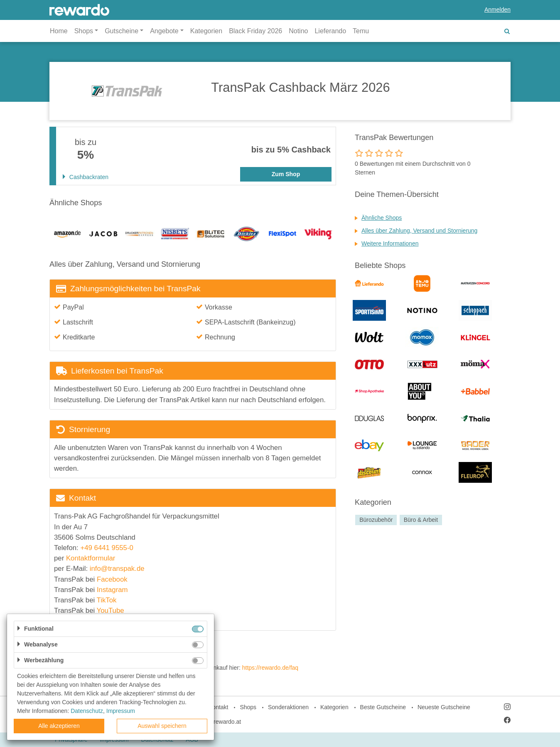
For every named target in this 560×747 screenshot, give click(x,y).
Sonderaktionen (288, 707)
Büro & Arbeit (421, 520)
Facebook (112, 579)
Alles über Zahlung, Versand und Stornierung (419, 231)
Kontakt (218, 707)
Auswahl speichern (162, 726)
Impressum (121, 711)
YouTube (111, 611)
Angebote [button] (164, 31)
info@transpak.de (117, 569)
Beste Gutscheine (383, 707)
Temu (361, 31)
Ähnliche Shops (382, 218)
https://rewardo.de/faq (270, 668)
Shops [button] (84, 31)
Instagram (112, 590)
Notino (298, 31)
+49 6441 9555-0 (107, 548)
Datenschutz (87, 711)
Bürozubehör (376, 520)
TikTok (107, 600)
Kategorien (206, 31)
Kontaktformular (91, 558)
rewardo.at (227, 722)
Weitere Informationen (390, 243)
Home (59, 31)
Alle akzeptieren (59, 726)
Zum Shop (286, 174)
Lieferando (330, 31)
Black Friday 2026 (255, 31)
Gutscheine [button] (122, 31)
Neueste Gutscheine (444, 707)
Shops (248, 707)
